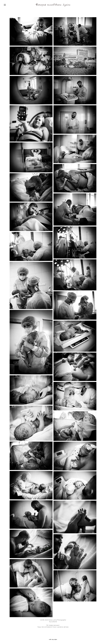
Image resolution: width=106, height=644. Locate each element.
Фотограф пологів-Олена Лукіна (53, 5)
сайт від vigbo (53, 640)
